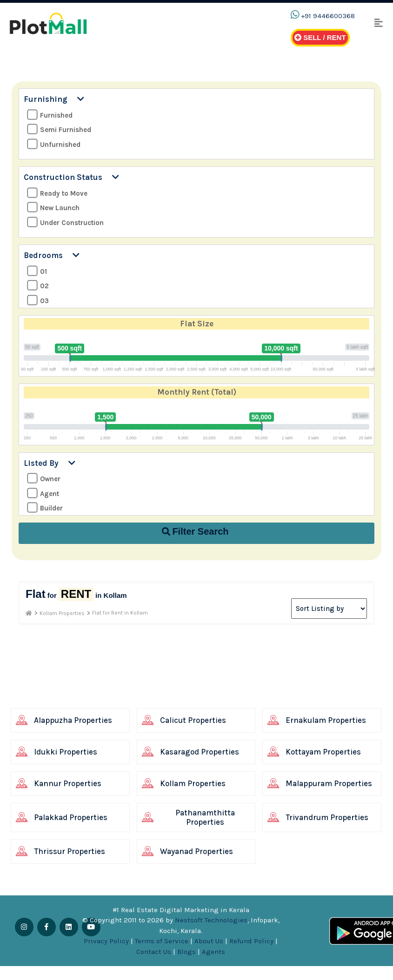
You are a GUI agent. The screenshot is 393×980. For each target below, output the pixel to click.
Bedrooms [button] (52, 255)
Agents (213, 952)
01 (37, 271)
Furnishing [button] (54, 99)
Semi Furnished (59, 129)
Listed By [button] (50, 463)
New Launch (53, 208)
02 (38, 286)
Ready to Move (57, 193)
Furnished (50, 115)
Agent (43, 493)
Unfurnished (54, 144)
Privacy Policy (106, 941)
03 (38, 301)
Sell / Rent (320, 37)
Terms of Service (162, 941)
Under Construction (65, 222)
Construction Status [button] (71, 177)
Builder (45, 508)
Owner (44, 479)
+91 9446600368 (328, 16)
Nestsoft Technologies (211, 920)
